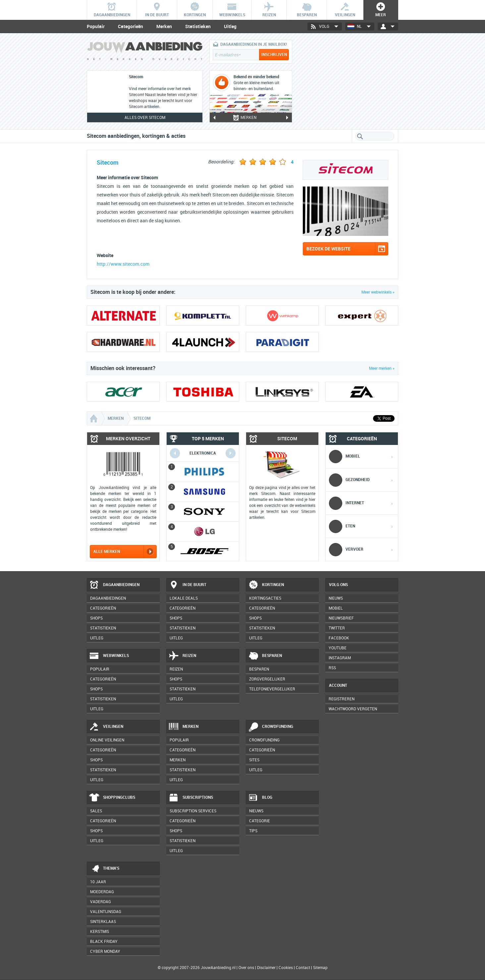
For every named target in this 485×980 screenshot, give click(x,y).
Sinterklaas (103, 922)
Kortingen (266, 585)
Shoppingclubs (112, 798)
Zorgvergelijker (267, 679)
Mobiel (336, 608)
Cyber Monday (105, 952)
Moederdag (102, 892)
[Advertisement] (349, 81)
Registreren (342, 699)
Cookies (285, 968)
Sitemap (320, 968)
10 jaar (98, 882)
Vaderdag (101, 902)
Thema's (104, 869)
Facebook (339, 638)
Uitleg (230, 27)
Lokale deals (184, 598)
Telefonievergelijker (272, 689)
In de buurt (188, 585)
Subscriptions (191, 798)
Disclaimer (266, 968)
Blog (260, 798)
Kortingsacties (265, 598)
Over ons (246, 968)
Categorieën (131, 27)
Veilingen (106, 727)
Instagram (340, 658)
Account (338, 685)
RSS (332, 668)
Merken (164, 27)
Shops (96, 618)
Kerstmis (100, 932)
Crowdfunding (271, 727)
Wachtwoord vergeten (353, 709)
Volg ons (338, 585)
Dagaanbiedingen (114, 585)
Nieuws (256, 811)
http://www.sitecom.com (123, 264)
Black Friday (104, 942)
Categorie (260, 821)
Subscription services (193, 811)
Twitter (337, 628)
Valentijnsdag (106, 912)
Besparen (265, 656)
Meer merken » (382, 368)
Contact (303, 968)
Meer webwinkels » (378, 292)
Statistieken (198, 27)
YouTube (338, 648)
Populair (96, 27)
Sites (254, 760)
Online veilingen (107, 740)
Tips (253, 831)
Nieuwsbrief (341, 618)
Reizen (182, 656)
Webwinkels (109, 656)
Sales (96, 811)
